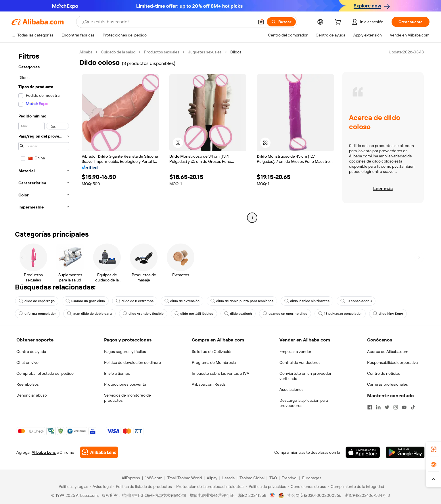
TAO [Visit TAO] (273, 478)
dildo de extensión (182, 301)
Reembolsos (28, 384)
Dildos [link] (236, 52)
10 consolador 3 (356, 301)
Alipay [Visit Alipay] (212, 478)
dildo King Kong (388, 314)
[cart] (339, 23)
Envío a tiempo (117, 373)
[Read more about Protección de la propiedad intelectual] (209, 486)
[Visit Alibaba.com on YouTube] (404, 407)
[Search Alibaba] (168, 22)
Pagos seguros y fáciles (125, 352)
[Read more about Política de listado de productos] (143, 486)
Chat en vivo (27, 362)
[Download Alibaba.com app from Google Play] (405, 452)
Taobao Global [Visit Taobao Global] (252, 478)
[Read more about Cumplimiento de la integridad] (356, 486)
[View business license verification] (272, 495)
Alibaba (86, 52)
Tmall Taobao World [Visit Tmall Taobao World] (185, 478)
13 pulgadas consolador (340, 314)
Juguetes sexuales (205, 52)
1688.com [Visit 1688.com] (154, 478)
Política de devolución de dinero (133, 362)
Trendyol (289, 478)
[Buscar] (281, 22)
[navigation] (44, 136)
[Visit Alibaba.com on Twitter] (387, 407)
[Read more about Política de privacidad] (266, 486)
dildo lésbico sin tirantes (307, 301)
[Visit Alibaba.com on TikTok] (413, 407)
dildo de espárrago (37, 301)
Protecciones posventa (125, 384)
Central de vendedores (300, 362)
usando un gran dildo (85, 301)
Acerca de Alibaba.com (388, 352)
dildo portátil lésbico (194, 314)
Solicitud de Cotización (212, 352)
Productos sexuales (162, 52)
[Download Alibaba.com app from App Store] (363, 452)
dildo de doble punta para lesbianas (242, 301)
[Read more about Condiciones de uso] (307, 486)
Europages (312, 478)
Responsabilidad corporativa (392, 362)
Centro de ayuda (31, 352)
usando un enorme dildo (285, 314)
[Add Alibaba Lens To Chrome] (99, 452)
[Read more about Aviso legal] (101, 486)
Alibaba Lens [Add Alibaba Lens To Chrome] (44, 452)
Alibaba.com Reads (209, 384)
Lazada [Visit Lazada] (228, 478)
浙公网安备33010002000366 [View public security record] (314, 495)
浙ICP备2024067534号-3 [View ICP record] (367, 495)
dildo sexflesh (238, 314)
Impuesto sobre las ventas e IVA (221, 373)
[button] (261, 22)
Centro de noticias (384, 373)
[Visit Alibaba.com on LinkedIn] (378, 407)
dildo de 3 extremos (135, 301)
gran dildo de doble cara (89, 314)
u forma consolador (37, 314)
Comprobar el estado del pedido (45, 373)
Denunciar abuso (32, 395)
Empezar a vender (295, 352)
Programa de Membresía (214, 362)
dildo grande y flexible (143, 314)
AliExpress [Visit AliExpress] (131, 478)
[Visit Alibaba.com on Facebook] (370, 407)
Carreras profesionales (388, 384)
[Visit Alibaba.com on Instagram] (396, 407)
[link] (434, 449)
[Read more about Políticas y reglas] (73, 486)
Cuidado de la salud (118, 52)
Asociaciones (292, 389)
